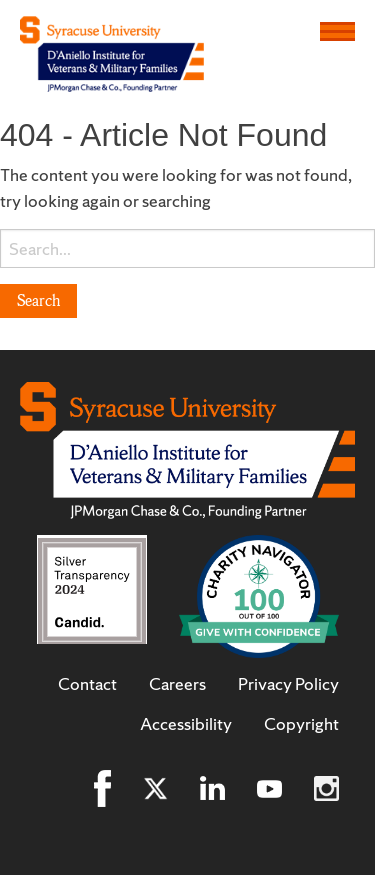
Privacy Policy (288, 684)
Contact (87, 684)
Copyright (301, 724)
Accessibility (186, 724)
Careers (177, 684)
